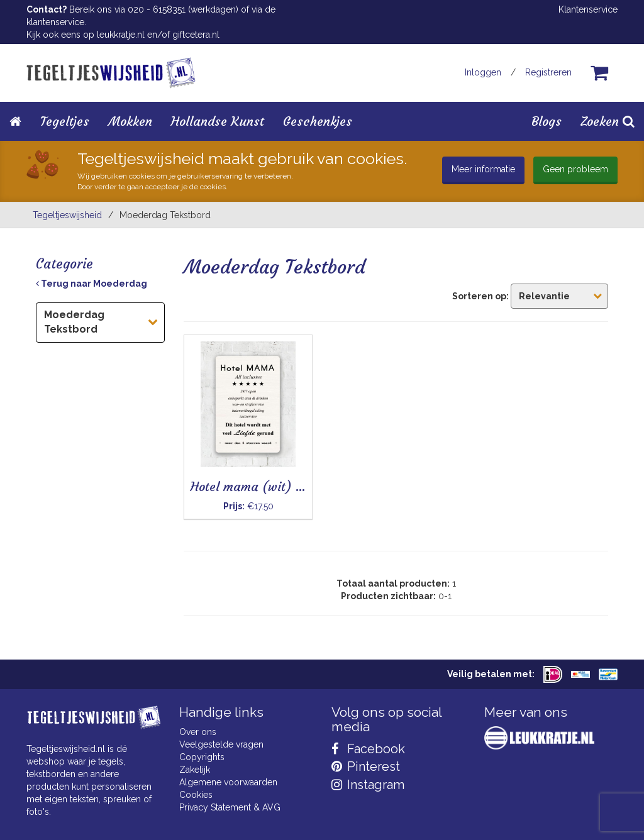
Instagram (368, 785)
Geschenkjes (318, 121)
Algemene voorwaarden (228, 782)
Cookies (196, 795)
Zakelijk (195, 770)
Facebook (368, 749)
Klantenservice (588, 9)
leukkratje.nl (121, 35)
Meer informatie (483, 169)
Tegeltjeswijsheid (67, 215)
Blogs (547, 121)
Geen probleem (575, 169)
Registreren (548, 72)
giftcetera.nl (196, 35)
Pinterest (366, 766)
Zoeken (608, 121)
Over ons (198, 732)
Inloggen (483, 72)
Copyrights (202, 757)
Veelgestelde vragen (221, 744)
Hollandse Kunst (218, 121)
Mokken (130, 121)
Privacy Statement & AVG (230, 807)
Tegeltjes (65, 121)
